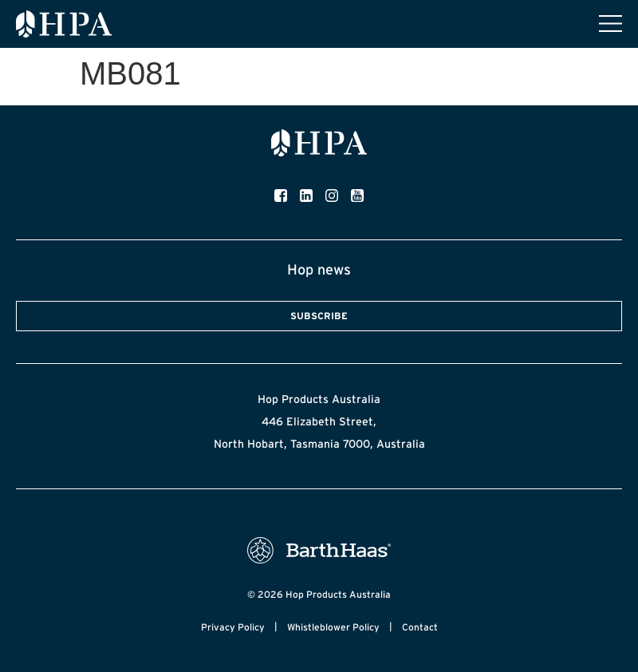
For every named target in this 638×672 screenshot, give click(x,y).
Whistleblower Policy (333, 627)
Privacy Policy (233, 627)
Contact (420, 627)
